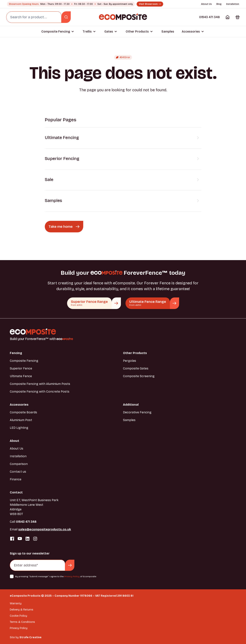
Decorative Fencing (137, 412)
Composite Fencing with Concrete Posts (40, 392)
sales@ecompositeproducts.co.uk (45, 529)
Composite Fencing (56, 31)
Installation (233, 4)
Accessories (191, 31)
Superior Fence (21, 368)
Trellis (87, 31)
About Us (206, 4)
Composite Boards (23, 412)
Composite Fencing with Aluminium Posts (40, 384)
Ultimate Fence (21, 376)
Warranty (16, 603)
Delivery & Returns (22, 610)
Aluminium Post (21, 420)
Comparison (19, 464)
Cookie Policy (18, 616)
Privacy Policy (72, 576)
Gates (109, 31)
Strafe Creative (30, 637)
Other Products (137, 31)
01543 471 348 (209, 17)
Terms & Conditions (22, 622)
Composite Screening (139, 376)
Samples (168, 31)
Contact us (18, 472)
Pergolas (130, 361)
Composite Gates (136, 368)
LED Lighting (19, 428)
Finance (16, 479)
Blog (219, 4)
